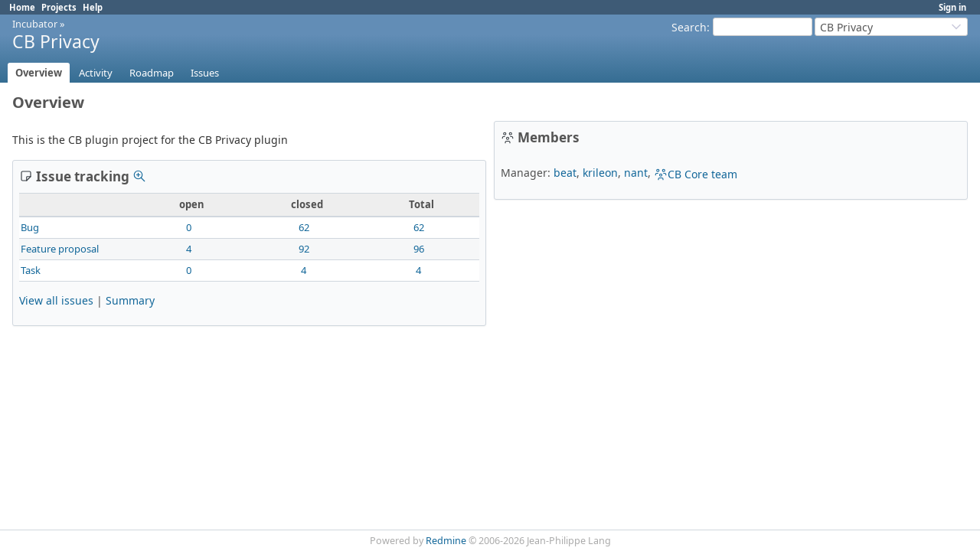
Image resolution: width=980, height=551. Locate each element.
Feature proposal (60, 249)
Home (22, 7)
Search (689, 27)
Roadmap (152, 73)
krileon (600, 173)
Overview (39, 73)
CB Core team (696, 174)
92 (304, 249)
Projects (59, 7)
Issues (205, 73)
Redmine (446, 541)
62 (304, 227)
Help (93, 7)
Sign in (952, 7)
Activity (96, 73)
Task (31, 270)
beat (565, 173)
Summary (130, 300)
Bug (30, 227)
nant (636, 173)
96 (419, 249)
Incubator (35, 24)
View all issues (56, 300)
